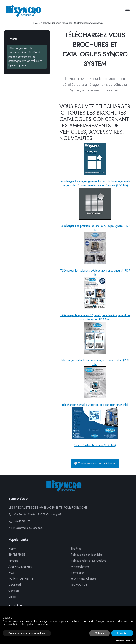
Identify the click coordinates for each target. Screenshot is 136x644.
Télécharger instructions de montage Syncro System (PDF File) (95, 344)
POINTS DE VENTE (21, 579)
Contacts (14, 591)
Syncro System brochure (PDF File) (95, 427)
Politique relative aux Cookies (88, 561)
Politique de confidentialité (87, 555)
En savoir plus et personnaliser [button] (27, 633)
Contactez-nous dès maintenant (95, 463)
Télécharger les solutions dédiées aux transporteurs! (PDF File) (95, 255)
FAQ (11, 573)
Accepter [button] (122, 633)
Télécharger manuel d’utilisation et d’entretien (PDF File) (95, 387)
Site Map (76, 549)
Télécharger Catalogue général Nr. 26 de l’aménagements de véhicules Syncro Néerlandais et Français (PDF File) (95, 165)
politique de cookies (38, 625)
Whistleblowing (80, 567)
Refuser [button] (100, 633)
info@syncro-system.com (26, 528)
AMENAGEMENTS (20, 567)
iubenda (129, 640)
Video (12, 597)
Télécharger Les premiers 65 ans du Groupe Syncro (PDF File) (95, 210)
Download (15, 585)
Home (37, 23)
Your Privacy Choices (83, 579)
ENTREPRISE (17, 555)
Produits (13, 561)
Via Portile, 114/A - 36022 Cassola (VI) (35, 514)
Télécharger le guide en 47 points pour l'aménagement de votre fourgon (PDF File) (95, 299)
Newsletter (77, 573)
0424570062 (19, 521)
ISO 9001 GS (79, 585)
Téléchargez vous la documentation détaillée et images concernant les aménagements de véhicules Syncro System (25, 57)
